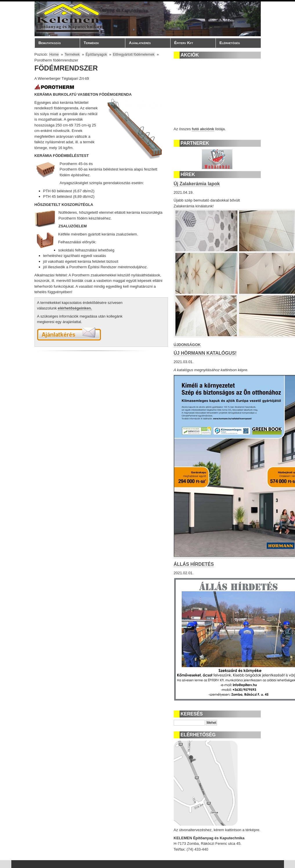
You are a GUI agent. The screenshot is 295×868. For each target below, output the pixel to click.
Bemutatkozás (56, 43)
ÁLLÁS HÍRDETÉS (194, 564)
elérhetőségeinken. (75, 308)
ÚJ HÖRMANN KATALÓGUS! (205, 353)
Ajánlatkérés (140, 43)
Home (54, 55)
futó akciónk (203, 129)
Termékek (101, 43)
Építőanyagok (96, 55)
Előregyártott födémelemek (134, 55)
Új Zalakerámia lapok (197, 184)
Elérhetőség (230, 43)
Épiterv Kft (191, 43)
